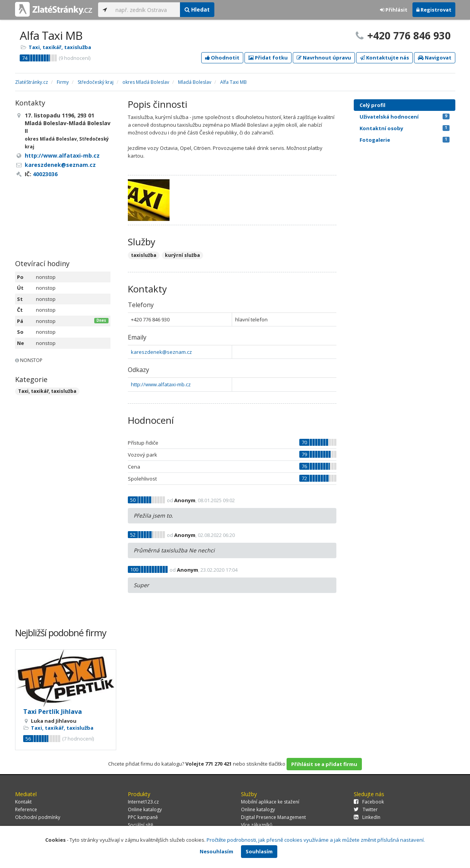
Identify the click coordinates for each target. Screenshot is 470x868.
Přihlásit (394, 10)
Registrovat (434, 10)
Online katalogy (145, 809)
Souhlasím (259, 851)
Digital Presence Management (273, 817)
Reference (26, 809)
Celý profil (372, 105)
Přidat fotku (268, 58)
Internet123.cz (143, 802)
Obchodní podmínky (38, 817)
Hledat (197, 9)
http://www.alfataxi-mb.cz (161, 384)
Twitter (366, 809)
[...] (146, 10)
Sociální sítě (141, 825)
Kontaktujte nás (384, 58)
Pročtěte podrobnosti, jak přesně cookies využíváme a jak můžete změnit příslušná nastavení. (316, 840)
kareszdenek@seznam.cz (161, 352)
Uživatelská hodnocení (405, 117)
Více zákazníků (257, 825)
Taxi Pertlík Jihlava (53, 712)
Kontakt (23, 802)
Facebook (369, 802)
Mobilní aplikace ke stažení (270, 802)
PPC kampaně (143, 817)
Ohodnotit (222, 58)
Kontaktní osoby (405, 128)
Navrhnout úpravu (324, 58)
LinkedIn (367, 817)
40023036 (45, 174)
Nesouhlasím (216, 851)
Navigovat (435, 58)
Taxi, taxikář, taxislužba (60, 47)
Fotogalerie (405, 140)
